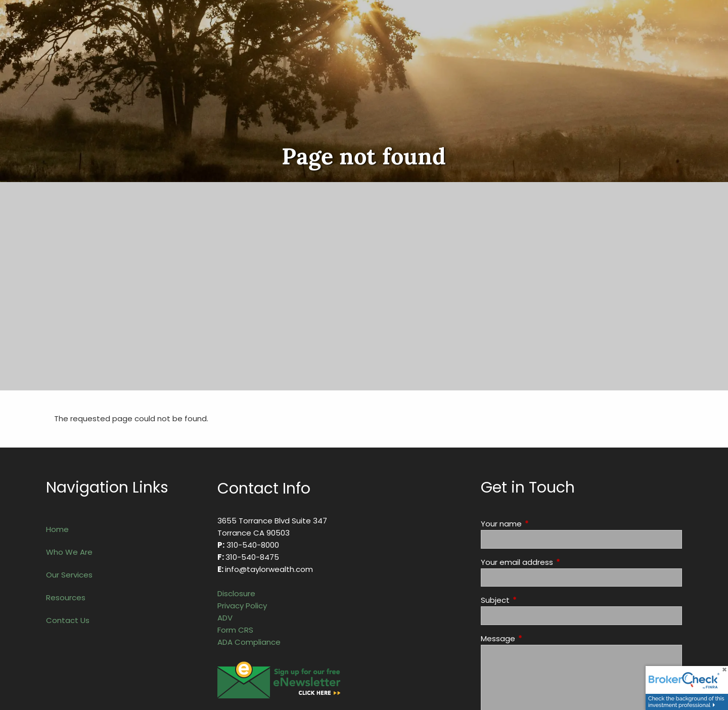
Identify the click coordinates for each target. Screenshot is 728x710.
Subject (534, 600)
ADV (225, 618)
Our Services (69, 575)
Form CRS (235, 630)
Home (57, 529)
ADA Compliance (249, 642)
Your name (540, 524)
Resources (66, 597)
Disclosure (236, 593)
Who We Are (69, 552)
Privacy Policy (242, 606)
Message (537, 638)
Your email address (556, 562)
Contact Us (68, 620)
